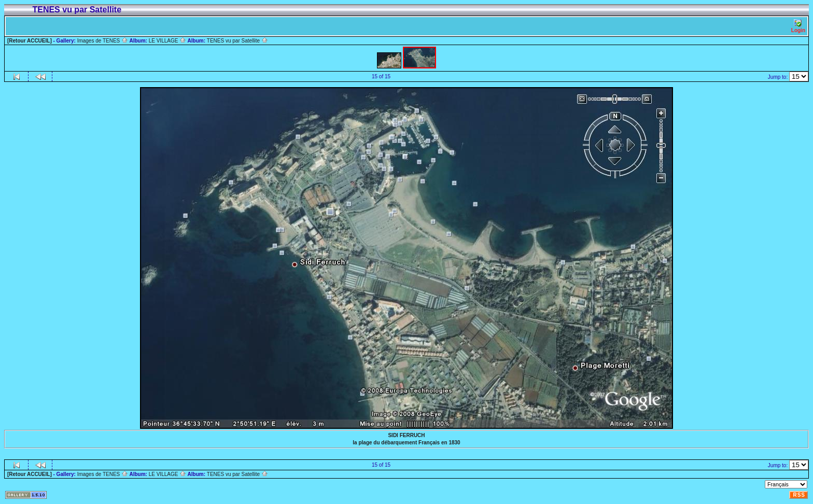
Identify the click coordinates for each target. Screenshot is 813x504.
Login (798, 26)
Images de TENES (103, 41)
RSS (799, 495)
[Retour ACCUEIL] (30, 41)
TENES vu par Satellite (237, 41)
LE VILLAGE (167, 41)
